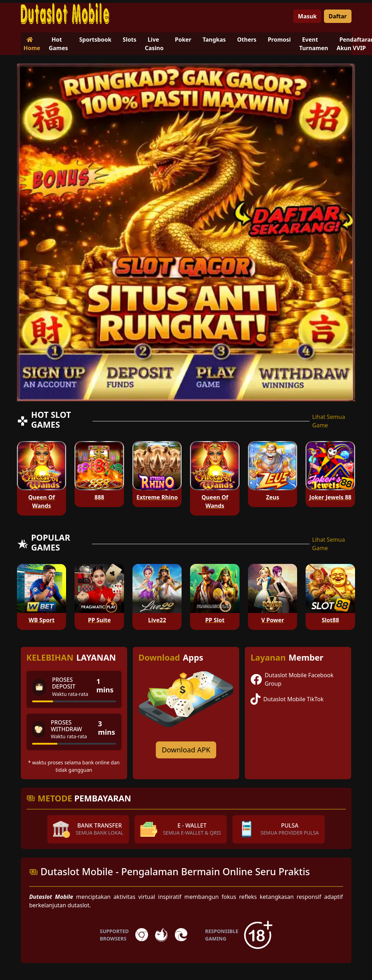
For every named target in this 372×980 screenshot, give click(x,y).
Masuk (307, 16)
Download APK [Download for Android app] (186, 750)
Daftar (338, 16)
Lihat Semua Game (329, 421)
